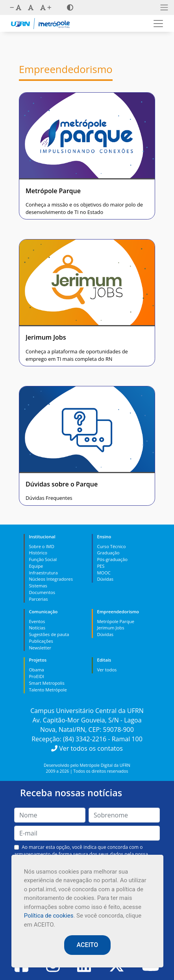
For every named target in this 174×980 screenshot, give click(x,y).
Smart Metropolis (46, 683)
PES (101, 566)
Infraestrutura (43, 573)
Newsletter (40, 648)
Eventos (37, 621)
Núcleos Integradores (51, 579)
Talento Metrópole (48, 690)
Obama (36, 670)
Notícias (37, 628)
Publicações (41, 641)
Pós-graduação (112, 559)
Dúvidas (105, 579)
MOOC (104, 573)
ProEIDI (36, 676)
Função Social (43, 559)
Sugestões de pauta (49, 634)
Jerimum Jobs (110, 628)
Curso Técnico (111, 546)
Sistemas (38, 586)
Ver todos (107, 670)
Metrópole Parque (116, 621)
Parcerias (38, 599)
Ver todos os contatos (87, 748)
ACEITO (88, 945)
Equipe (36, 566)
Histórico (38, 553)
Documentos (42, 592)
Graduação (108, 553)
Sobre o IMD (41, 546)
